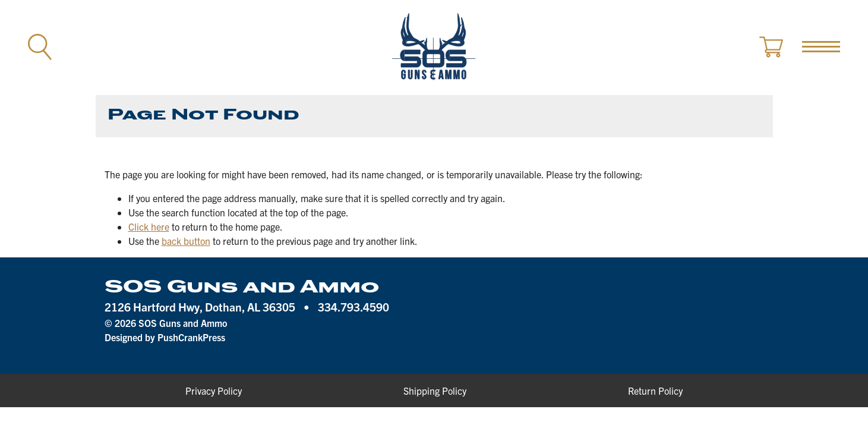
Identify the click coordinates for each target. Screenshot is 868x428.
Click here (149, 226)
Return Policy (655, 391)
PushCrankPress (191, 337)
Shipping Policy (435, 391)
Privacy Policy (214, 391)
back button (186, 241)
